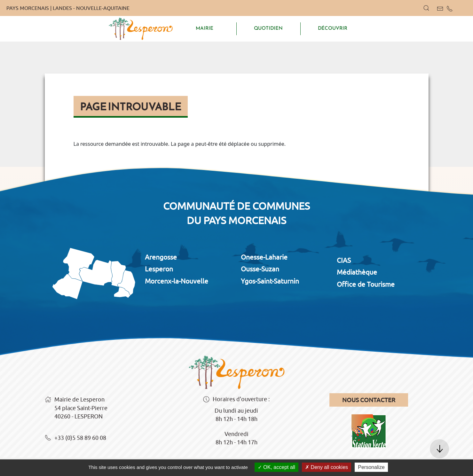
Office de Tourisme (366, 284)
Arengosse (161, 257)
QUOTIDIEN (268, 28)
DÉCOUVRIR (333, 28)
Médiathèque (357, 272)
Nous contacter (369, 400)
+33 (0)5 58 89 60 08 (75, 438)
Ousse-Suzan (260, 269)
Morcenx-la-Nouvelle (177, 281)
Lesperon (159, 269)
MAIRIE (205, 28)
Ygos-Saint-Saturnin (270, 281)
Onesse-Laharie (264, 257)
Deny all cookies (327, 467)
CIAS (344, 260)
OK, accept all (276, 467)
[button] (426, 8)
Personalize (371, 467)
